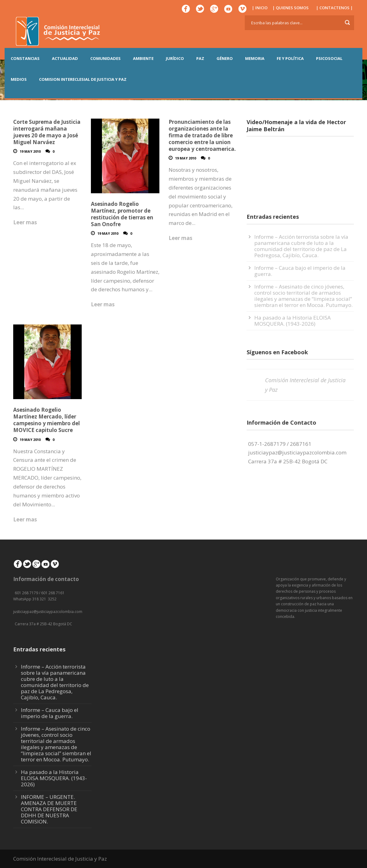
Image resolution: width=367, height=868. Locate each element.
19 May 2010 (30, 151)
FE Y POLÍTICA (290, 58)
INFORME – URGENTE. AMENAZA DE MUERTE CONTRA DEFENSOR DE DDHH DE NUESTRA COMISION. (49, 809)
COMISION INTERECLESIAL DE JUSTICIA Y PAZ (83, 79)
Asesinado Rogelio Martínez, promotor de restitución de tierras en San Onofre (122, 214)
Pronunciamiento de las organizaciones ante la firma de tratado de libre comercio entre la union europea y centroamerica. (202, 135)
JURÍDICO (175, 58)
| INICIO (260, 8)
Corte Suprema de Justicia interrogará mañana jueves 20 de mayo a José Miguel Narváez (47, 132)
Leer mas (25, 222)
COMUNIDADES (105, 58)
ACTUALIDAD (65, 58)
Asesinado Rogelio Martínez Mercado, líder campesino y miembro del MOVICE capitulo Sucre (47, 420)
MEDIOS (19, 79)
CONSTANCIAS (25, 58)
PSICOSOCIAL (329, 58)
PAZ (200, 58)
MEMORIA (255, 58)
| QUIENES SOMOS (291, 8)
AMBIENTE (143, 58)
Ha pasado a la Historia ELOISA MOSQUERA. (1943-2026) (293, 321)
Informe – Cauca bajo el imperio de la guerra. (300, 271)
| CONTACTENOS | (334, 8)
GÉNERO (225, 58)
